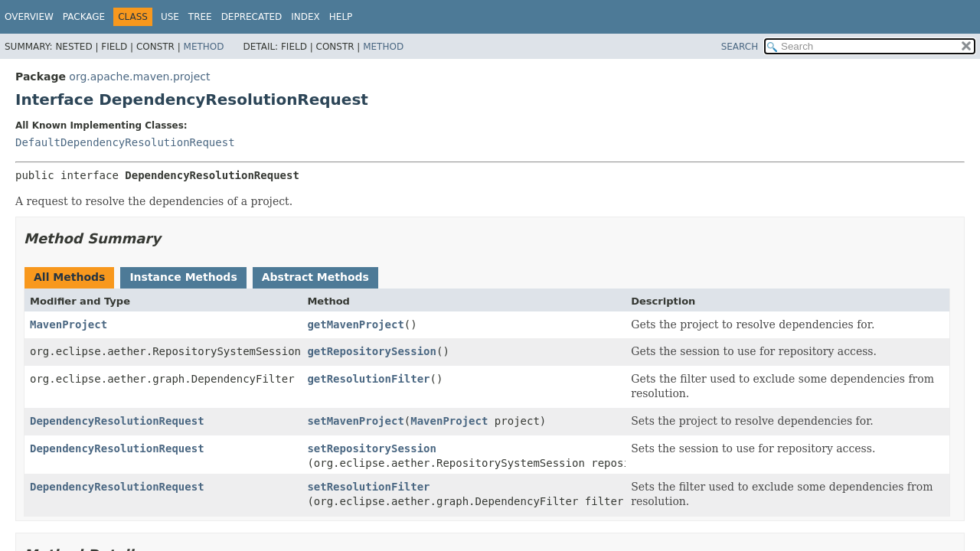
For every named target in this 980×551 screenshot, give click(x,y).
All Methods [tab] (69, 277)
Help (341, 17)
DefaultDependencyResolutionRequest (125, 142)
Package (84, 17)
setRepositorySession (372, 448)
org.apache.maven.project (139, 77)
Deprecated (252, 17)
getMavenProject (355, 324)
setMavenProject (355, 421)
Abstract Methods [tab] (315, 277)
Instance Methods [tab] (183, 277)
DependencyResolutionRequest (117, 421)
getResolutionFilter (368, 379)
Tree (200, 17)
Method (204, 47)
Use (170, 17)
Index (305, 17)
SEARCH (740, 47)
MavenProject (69, 324)
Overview (29, 17)
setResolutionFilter (368, 487)
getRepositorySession (372, 351)
